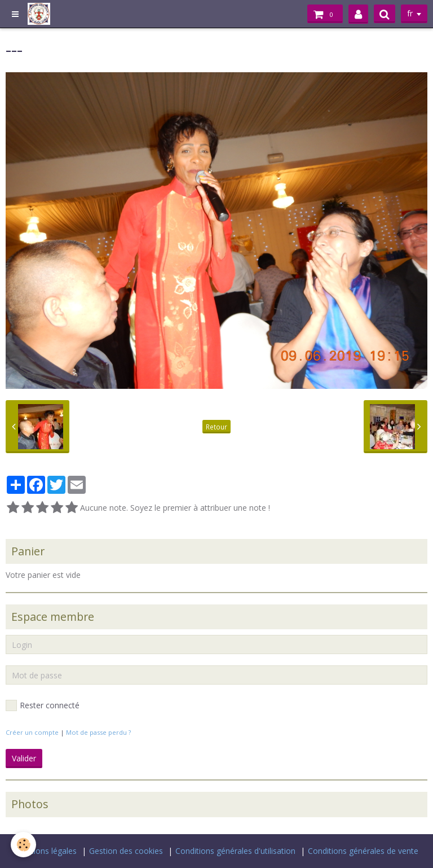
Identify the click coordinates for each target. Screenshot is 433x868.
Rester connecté (43, 705)
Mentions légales (46, 851)
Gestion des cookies (126, 851)
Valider (24, 758)
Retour (216, 427)
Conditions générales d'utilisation (235, 851)
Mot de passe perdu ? (98, 732)
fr (410, 14)
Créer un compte (32, 732)
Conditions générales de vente (363, 851)
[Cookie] (24, 845)
